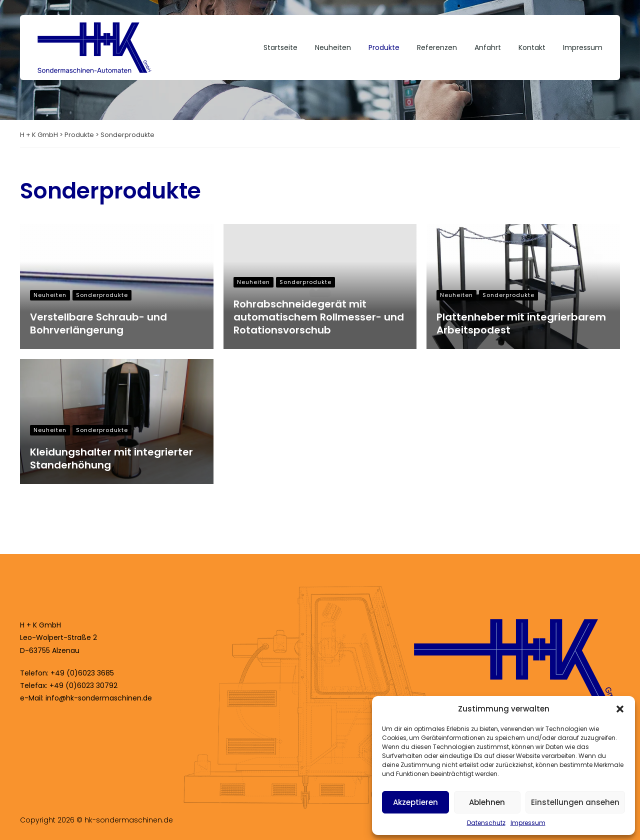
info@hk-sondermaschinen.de (99, 698)
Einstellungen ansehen (575, 802)
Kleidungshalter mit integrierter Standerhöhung (111, 458)
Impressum (528, 823)
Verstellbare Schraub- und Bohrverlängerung (98, 323)
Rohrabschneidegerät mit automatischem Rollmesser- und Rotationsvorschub (319, 317)
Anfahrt (488, 47)
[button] (620, 709)
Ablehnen (487, 802)
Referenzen (437, 47)
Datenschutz (486, 823)
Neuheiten (333, 47)
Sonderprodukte (102, 295)
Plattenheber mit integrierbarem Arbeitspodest (521, 323)
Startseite (280, 47)
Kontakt (532, 47)
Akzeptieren (415, 802)
